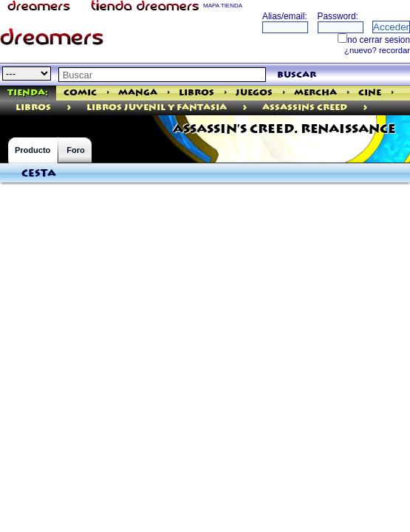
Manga (138, 93)
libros (33, 108)
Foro (75, 150)
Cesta (39, 174)
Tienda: (28, 93)
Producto (33, 150)
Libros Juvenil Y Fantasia (157, 108)
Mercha (315, 93)
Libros (197, 93)
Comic (80, 93)
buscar (297, 75)
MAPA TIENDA (223, 6)
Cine (370, 93)
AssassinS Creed (305, 108)
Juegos (254, 93)
